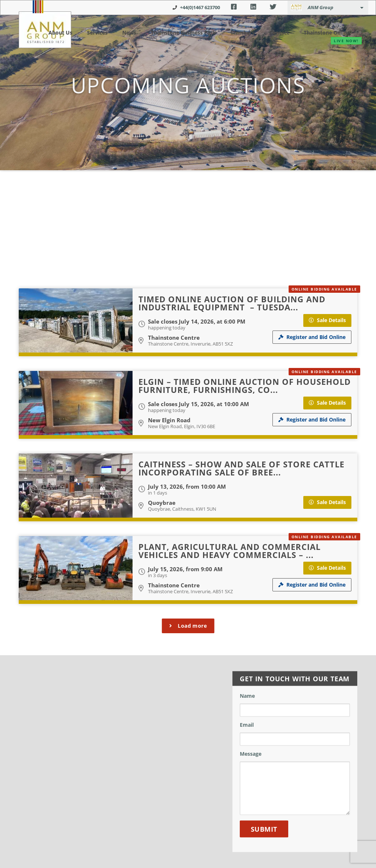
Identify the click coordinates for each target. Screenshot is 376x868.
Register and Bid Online (312, 337)
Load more (188, 626)
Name (247, 696)
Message (251, 754)
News (120, 32)
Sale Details (327, 320)
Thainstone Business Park (176, 32)
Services (89, 32)
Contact (275, 32)
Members (239, 32)
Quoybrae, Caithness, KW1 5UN (182, 509)
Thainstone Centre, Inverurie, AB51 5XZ (190, 344)
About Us (54, 32)
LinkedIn (253, 7)
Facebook (234, 7)
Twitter (273, 7)
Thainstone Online (324, 32)
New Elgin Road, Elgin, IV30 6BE (182, 426)
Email (247, 725)
